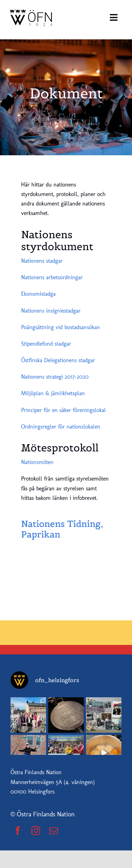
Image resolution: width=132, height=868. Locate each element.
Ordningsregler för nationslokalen (61, 427)
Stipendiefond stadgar (46, 344)
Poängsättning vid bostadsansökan (61, 327)
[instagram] (36, 831)
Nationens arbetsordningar (52, 277)
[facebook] (18, 831)
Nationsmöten (37, 462)
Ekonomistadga (38, 294)
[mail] (54, 831)
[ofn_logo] (32, 10)
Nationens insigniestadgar (51, 311)
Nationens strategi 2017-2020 (55, 377)
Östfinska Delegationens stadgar (58, 360)
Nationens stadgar (42, 261)
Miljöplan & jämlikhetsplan (53, 393)
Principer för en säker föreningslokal (64, 410)
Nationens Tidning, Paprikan (62, 529)
